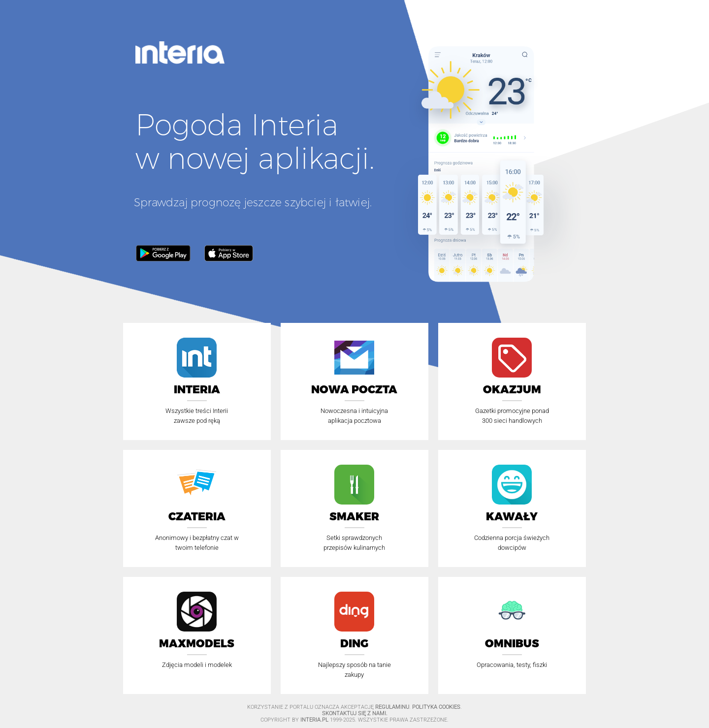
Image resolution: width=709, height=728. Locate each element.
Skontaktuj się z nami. (355, 713)
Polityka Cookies (436, 707)
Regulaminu (392, 707)
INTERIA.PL (314, 720)
